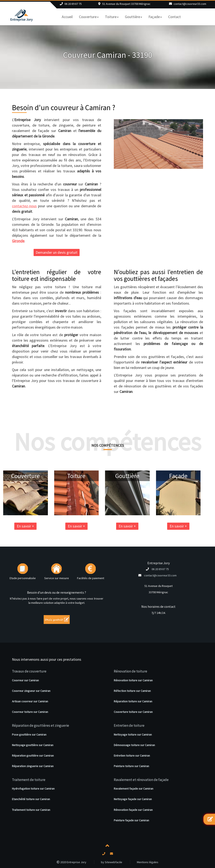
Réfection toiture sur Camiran (132, 691)
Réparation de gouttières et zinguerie (41, 725)
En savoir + (57, 526)
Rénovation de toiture (130, 671)
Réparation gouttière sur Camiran (33, 756)
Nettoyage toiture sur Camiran (133, 735)
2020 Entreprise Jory (71, 862)
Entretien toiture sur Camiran (132, 756)
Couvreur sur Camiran (25, 680)
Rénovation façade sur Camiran (133, 810)
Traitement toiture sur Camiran (31, 810)
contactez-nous (24, 206)
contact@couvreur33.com (190, 4)
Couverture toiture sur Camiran (133, 712)
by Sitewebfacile (112, 862)
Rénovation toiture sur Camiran (133, 680)
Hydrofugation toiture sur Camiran (33, 789)
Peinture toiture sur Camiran (131, 766)
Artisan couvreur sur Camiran (30, 701)
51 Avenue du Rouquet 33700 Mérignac (126, 4)
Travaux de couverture (29, 671)
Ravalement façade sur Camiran (134, 789)
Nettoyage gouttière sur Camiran (33, 745)
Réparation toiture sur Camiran (133, 701)
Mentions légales (148, 862)
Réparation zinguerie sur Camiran (33, 766)
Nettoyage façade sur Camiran (133, 799)
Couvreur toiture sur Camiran (30, 712)
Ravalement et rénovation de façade (141, 780)
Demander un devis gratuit (57, 252)
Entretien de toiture (129, 725)
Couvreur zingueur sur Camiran (31, 691)
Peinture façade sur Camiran (131, 820)
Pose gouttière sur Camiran (29, 735)
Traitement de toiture (29, 780)
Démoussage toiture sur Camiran (134, 745)
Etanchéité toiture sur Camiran (31, 799)
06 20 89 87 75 (73, 4)
